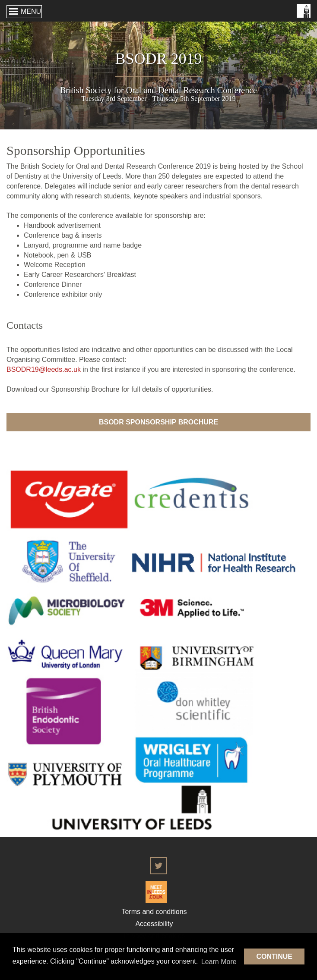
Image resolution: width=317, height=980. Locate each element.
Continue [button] (274, 956)
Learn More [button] (219, 962)
